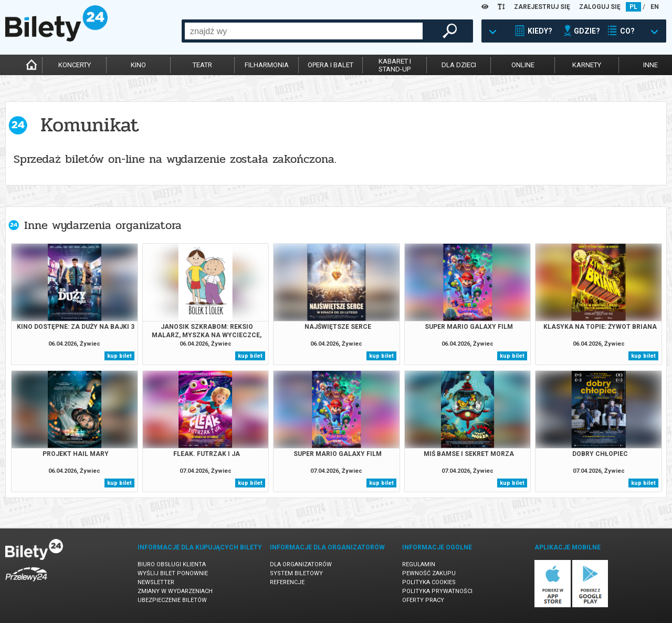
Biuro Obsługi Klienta (172, 564)
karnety (587, 65)
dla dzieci (459, 65)
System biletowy (296, 573)
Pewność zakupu (429, 573)
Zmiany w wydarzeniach (175, 591)
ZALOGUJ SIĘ (600, 7)
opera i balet (330, 65)
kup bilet (119, 356)
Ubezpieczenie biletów (172, 600)
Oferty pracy (423, 600)
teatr (202, 65)
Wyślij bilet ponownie (173, 573)
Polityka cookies (429, 582)
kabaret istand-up (395, 65)
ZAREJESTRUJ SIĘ (542, 7)
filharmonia (267, 65)
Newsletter (156, 582)
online (523, 65)
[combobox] (304, 31)
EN (655, 7)
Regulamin (419, 564)
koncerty (75, 65)
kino (138, 65)
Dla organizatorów (301, 564)
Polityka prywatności (437, 591)
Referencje (287, 582)
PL (633, 7)
